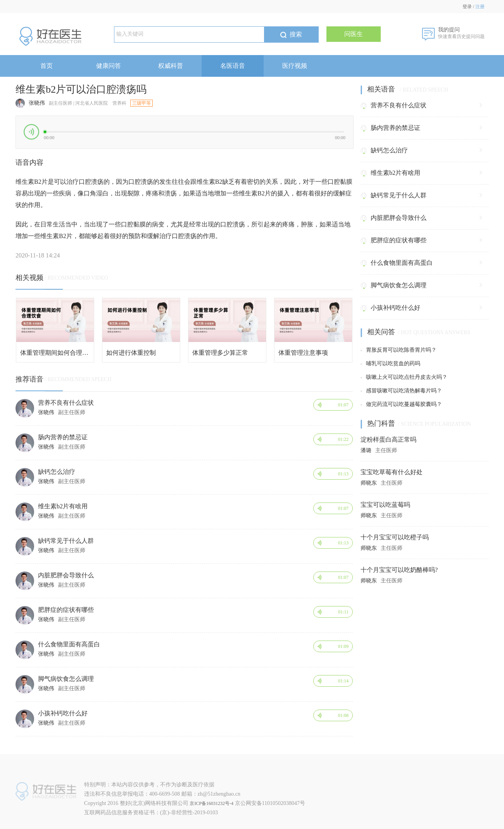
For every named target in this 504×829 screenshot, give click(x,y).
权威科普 (171, 66)
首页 (47, 66)
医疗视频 (295, 66)
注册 (480, 7)
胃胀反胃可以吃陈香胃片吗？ (399, 350)
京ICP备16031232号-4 (211, 803)
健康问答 (109, 66)
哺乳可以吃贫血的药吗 (390, 364)
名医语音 (233, 66)
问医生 (354, 34)
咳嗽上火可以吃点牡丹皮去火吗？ (404, 377)
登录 (467, 7)
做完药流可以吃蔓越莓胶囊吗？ (401, 404)
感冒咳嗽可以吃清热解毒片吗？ (401, 391)
